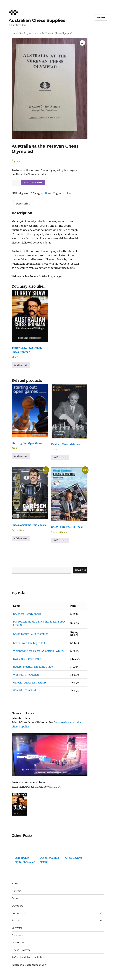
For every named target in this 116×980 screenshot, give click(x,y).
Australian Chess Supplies (37, 20)
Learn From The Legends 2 (29, 643)
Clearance (18, 935)
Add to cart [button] (21, 365)
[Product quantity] (16, 183)
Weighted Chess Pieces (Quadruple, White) (39, 651)
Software (17, 928)
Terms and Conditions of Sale (29, 965)
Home (15, 34)
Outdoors (17, 906)
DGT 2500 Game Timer (27, 659)
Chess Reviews (74, 858)
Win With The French (26, 675)
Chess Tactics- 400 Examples (31, 634)
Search (80, 570)
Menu (101, 18)
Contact (17, 891)
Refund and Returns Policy (28, 957)
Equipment (19, 913)
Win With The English (26, 690)
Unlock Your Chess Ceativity (30, 683)
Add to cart (33, 183)
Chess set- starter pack (27, 614)
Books (23, 34)
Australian (65, 193)
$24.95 (56, 787)
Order (15, 898)
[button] (82, 43)
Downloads (18, 943)
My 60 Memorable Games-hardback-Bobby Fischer (39, 623)
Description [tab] (23, 204)
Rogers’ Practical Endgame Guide (33, 667)
